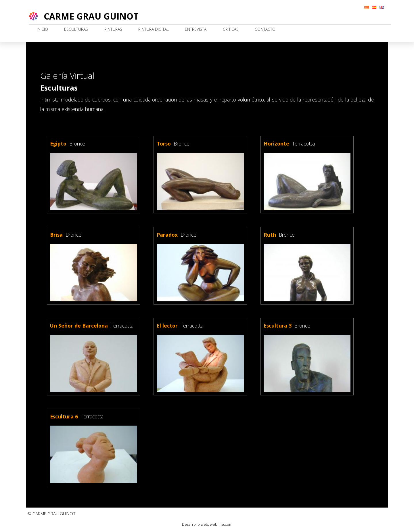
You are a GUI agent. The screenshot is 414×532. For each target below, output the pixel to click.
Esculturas (76, 29)
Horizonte (276, 143)
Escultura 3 (278, 326)
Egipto (58, 143)
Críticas (231, 29)
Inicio (42, 29)
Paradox (167, 235)
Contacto (265, 29)
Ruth (270, 235)
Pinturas (113, 29)
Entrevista (196, 29)
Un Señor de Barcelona (79, 326)
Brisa (56, 235)
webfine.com (221, 524)
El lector (167, 326)
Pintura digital (154, 29)
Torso (164, 143)
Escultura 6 (64, 416)
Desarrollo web (195, 524)
